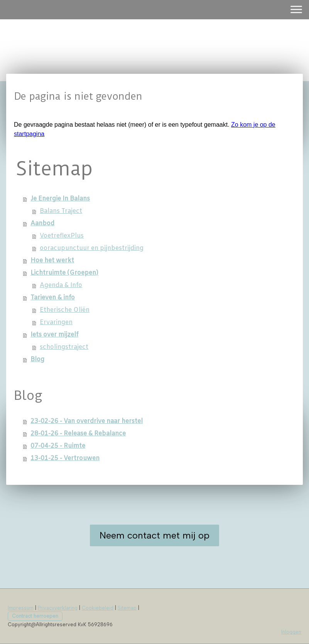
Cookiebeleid (98, 608)
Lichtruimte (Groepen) (64, 273)
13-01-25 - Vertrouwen (65, 458)
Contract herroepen (35, 616)
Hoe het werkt (52, 261)
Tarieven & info (53, 298)
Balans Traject (61, 211)
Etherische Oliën (65, 310)
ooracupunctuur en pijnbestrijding (92, 248)
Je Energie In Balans (60, 199)
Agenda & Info (61, 285)
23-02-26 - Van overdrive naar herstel (87, 421)
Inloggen (291, 632)
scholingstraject (64, 347)
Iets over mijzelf (54, 335)
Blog (37, 359)
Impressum (21, 608)
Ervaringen (56, 322)
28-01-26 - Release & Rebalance (78, 434)
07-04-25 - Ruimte (58, 446)
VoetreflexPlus (62, 236)
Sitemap (127, 608)
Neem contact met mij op (154, 535)
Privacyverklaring (58, 608)
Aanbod (42, 223)
